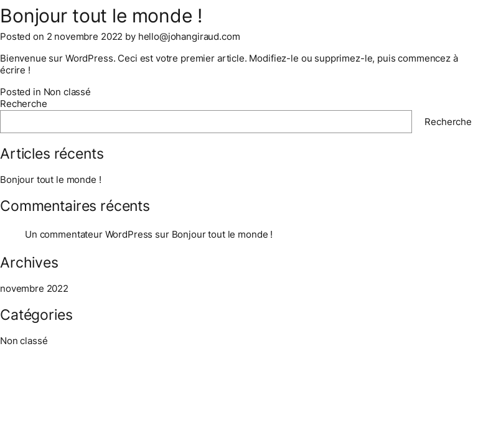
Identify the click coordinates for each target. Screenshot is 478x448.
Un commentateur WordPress (89, 234)
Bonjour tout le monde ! (51, 180)
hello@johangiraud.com (189, 36)
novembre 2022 (34, 288)
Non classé (68, 92)
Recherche (24, 104)
